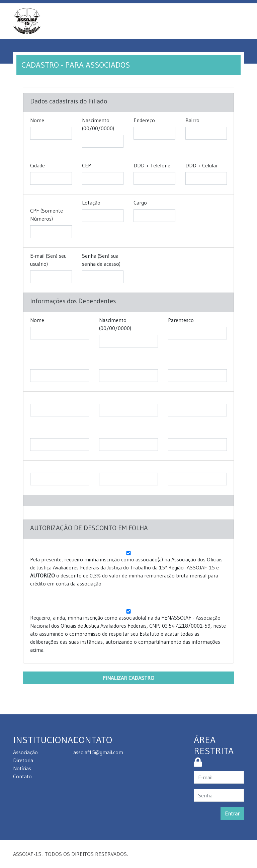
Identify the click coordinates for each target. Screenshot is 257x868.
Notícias (22, 768)
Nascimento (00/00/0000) (98, 124)
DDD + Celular (202, 165)
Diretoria (23, 760)
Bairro (192, 120)
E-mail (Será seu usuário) (48, 260)
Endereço (144, 120)
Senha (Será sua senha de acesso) (101, 260)
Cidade (37, 165)
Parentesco (181, 320)
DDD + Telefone (152, 165)
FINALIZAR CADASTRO (128, 678)
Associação (25, 752)
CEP (87, 165)
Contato (22, 776)
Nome (37, 120)
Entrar (232, 813)
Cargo (140, 203)
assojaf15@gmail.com (98, 752)
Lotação (91, 203)
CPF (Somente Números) (47, 215)
